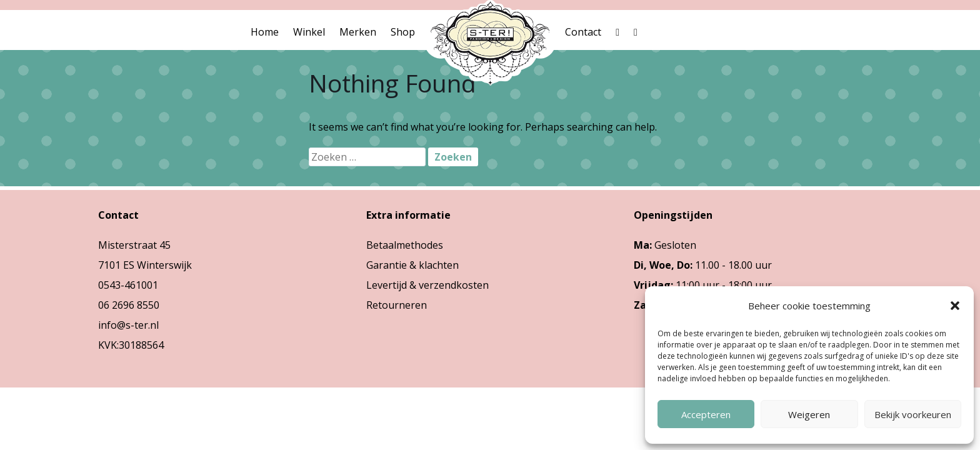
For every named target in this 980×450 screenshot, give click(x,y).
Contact (583, 32)
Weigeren (809, 414)
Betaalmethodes (405, 245)
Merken (358, 32)
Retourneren (397, 305)
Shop (403, 32)
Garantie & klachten (412, 265)
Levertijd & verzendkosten (427, 285)
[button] (955, 306)
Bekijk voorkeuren (913, 414)
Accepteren (706, 414)
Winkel (309, 32)
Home (265, 32)
